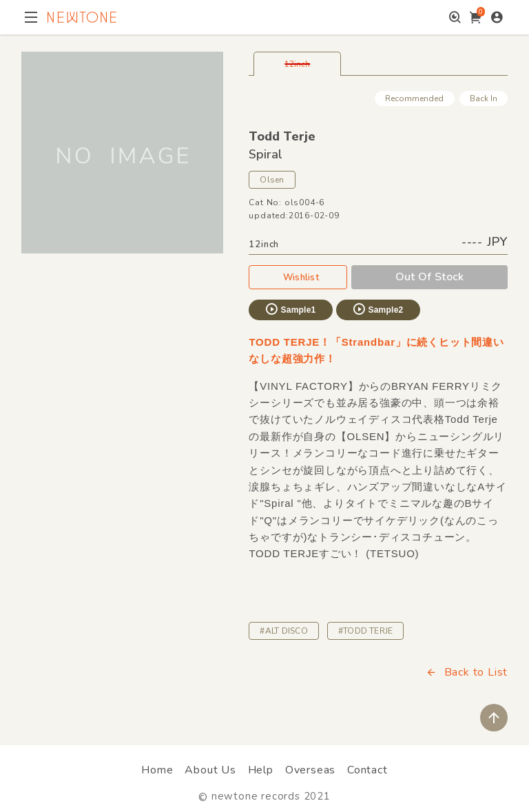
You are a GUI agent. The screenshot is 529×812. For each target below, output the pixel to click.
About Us (210, 770)
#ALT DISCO (283, 631)
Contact (367, 770)
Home (157, 770)
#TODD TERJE (366, 631)
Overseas (310, 770)
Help (261, 770)
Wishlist (298, 277)
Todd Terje (282, 136)
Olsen (272, 180)
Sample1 (290, 309)
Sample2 (377, 309)
